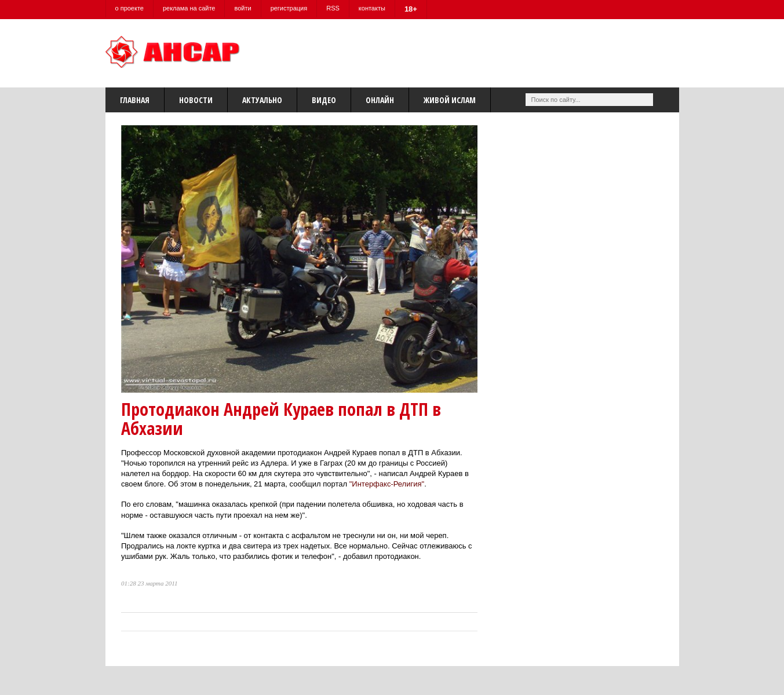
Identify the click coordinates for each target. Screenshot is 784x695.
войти (243, 8)
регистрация (289, 8)
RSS (333, 8)
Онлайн (380, 100)
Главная (135, 100)
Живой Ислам (450, 100)
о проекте (130, 8)
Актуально (262, 100)
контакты (372, 8)
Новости (196, 100)
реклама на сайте (189, 8)
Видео (324, 100)
